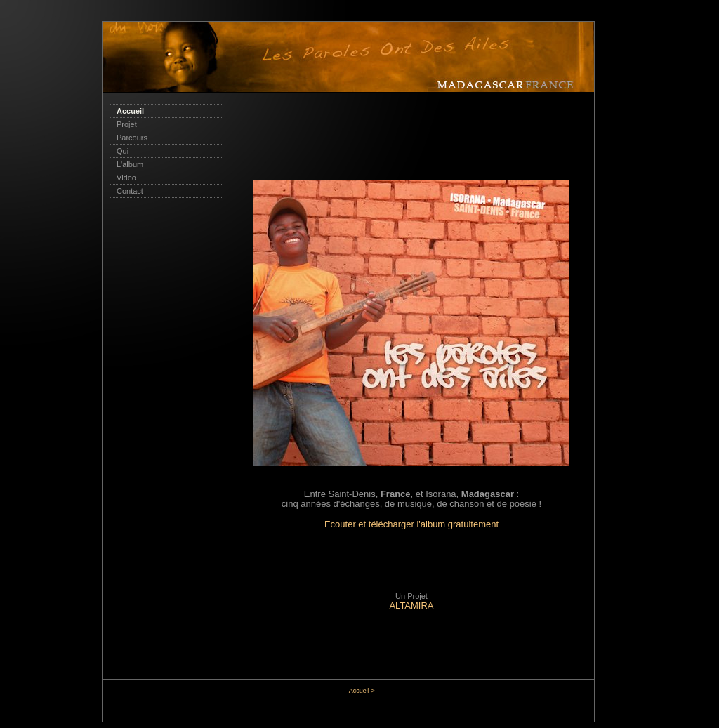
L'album (130, 164)
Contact (130, 191)
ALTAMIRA (411, 605)
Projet (127, 124)
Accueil (130, 111)
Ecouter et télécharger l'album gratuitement (411, 524)
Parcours (132, 138)
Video (126, 178)
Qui (123, 151)
